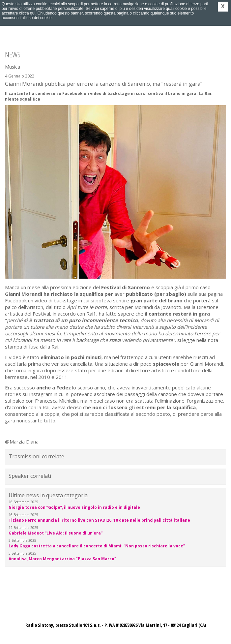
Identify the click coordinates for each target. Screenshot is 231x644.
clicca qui (27, 13)
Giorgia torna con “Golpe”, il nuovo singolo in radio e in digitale (74, 507)
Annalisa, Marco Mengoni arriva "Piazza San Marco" (62, 559)
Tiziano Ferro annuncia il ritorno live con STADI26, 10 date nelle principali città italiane (99, 520)
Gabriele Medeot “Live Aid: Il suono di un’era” (56, 533)
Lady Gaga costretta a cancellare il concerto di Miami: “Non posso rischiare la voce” (97, 546)
